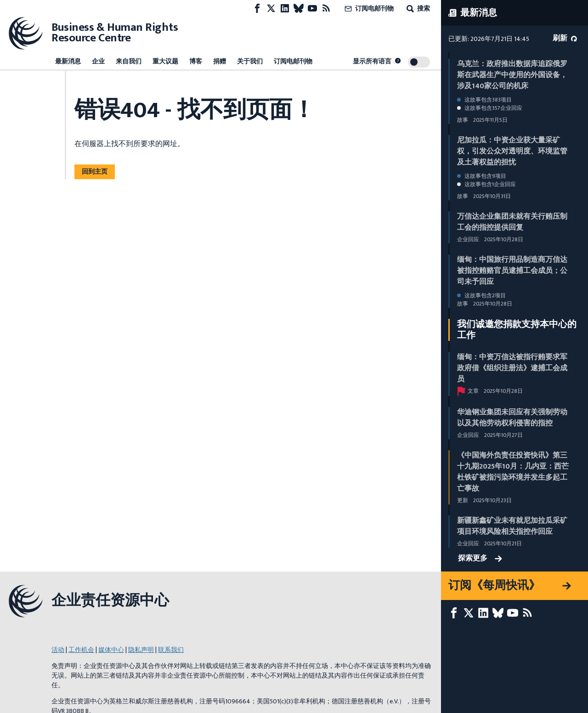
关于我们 (250, 61)
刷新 (565, 38)
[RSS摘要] (326, 8)
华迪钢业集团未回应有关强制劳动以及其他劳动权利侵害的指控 (512, 418)
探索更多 (480, 559)
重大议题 (165, 61)
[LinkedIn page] (285, 8)
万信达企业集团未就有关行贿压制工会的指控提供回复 (512, 222)
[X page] (271, 8)
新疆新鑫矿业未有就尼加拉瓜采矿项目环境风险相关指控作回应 (512, 526)
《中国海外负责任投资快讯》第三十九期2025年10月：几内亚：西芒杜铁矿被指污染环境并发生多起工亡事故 (513, 472)
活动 (58, 650)
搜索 (417, 8)
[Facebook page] (257, 8)
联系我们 (171, 650)
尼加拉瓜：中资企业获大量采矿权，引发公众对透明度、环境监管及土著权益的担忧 (512, 151)
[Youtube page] (312, 8)
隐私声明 (141, 650)
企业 (98, 61)
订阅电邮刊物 (368, 8)
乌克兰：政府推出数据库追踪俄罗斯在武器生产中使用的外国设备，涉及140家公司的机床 (512, 75)
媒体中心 (111, 650)
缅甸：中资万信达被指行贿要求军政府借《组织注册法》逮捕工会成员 (512, 368)
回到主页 (95, 172)
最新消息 (68, 61)
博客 (196, 61)
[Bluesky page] (299, 8)
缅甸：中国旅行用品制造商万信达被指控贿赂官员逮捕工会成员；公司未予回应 (512, 271)
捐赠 (220, 61)
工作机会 (81, 650)
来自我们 (129, 61)
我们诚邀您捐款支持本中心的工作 (517, 330)
